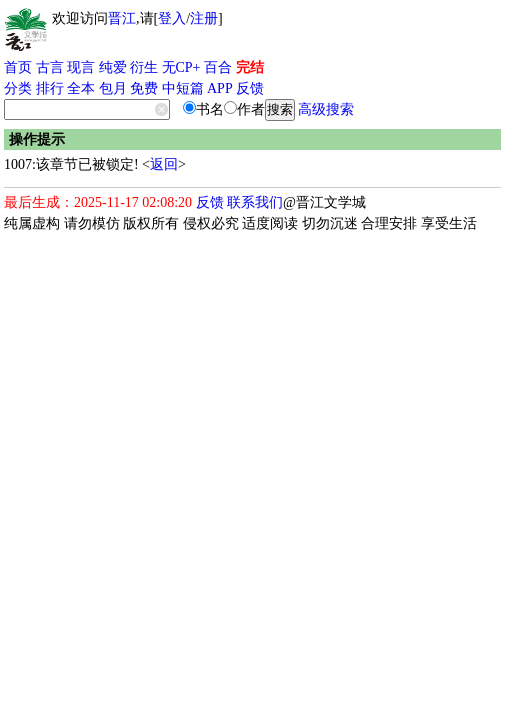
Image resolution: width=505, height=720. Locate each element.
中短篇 (183, 88)
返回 (164, 164)
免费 (144, 88)
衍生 (144, 67)
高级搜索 (326, 109)
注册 (204, 18)
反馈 (250, 88)
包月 (113, 88)
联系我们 (255, 202)
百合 (218, 67)
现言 (81, 67)
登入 (172, 18)
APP (220, 88)
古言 (50, 67)
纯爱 (113, 67)
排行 (50, 88)
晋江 (122, 18)
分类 (18, 88)
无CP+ (181, 67)
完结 (250, 67)
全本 (81, 88)
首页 (18, 67)
